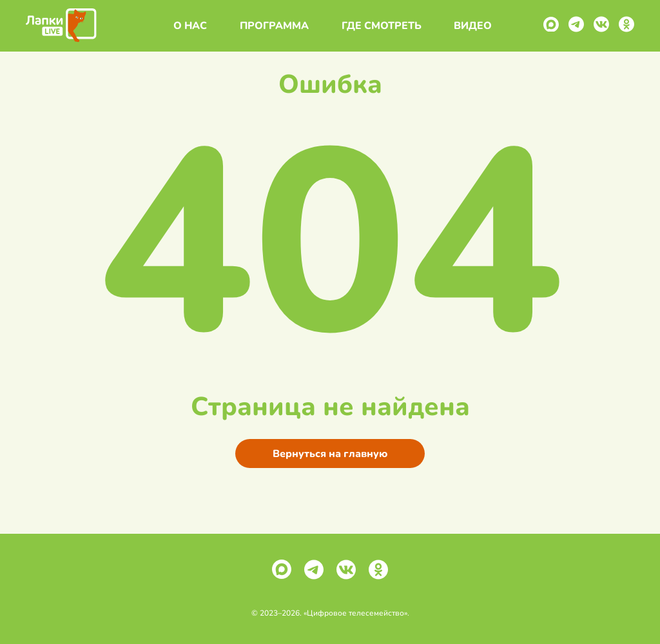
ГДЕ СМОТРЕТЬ (379, 26)
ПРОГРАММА (272, 26)
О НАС (188, 26)
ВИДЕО (470, 26)
